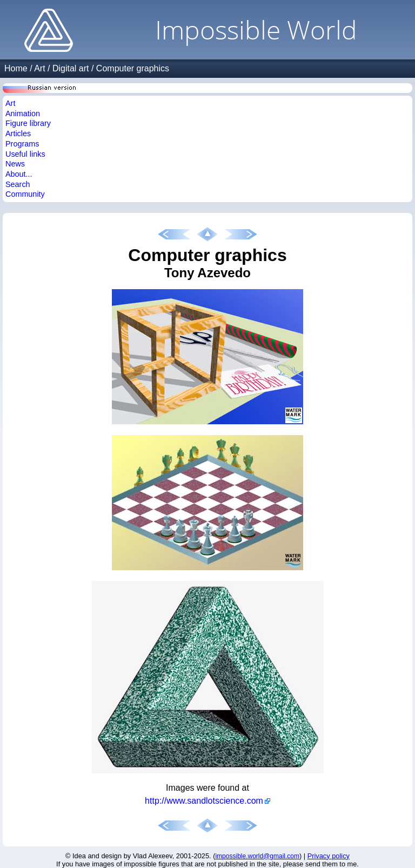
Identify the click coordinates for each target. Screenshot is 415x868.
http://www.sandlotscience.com (204, 801)
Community (25, 194)
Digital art (71, 68)
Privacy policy (329, 856)
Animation (23, 113)
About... (19, 174)
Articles (18, 133)
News (15, 164)
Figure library (28, 123)
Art (39, 68)
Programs (22, 144)
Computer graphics (133, 68)
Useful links (25, 154)
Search (18, 184)
